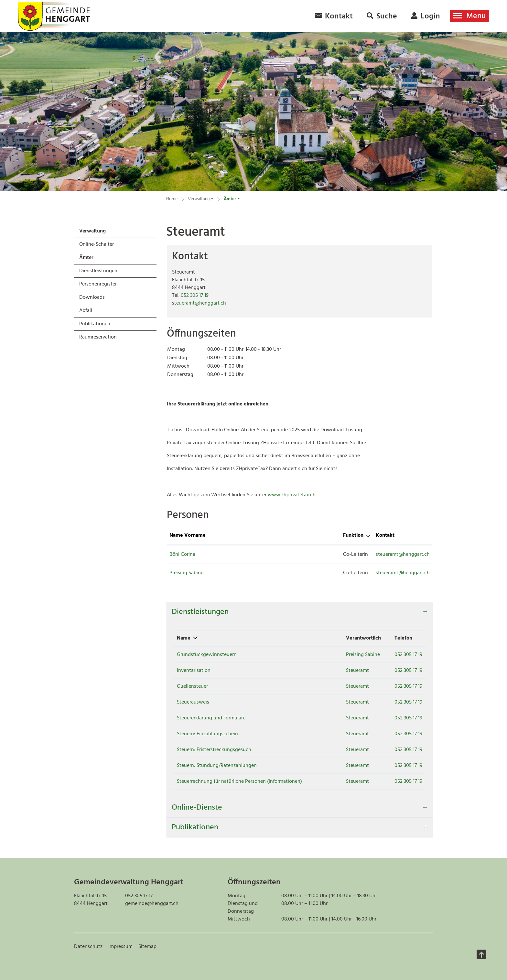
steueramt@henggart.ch (199, 303)
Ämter (96, 259)
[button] (201, 200)
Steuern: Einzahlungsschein (207, 734)
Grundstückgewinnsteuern (207, 655)
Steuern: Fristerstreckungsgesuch (214, 750)
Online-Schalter (97, 244)
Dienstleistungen (98, 271)
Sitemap (147, 947)
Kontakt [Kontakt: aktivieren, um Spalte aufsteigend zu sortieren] (332, 535)
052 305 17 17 (139, 896)
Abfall (86, 311)
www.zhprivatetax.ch (295, 495)
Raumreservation (98, 337)
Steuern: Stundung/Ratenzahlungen (217, 766)
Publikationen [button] (195, 827)
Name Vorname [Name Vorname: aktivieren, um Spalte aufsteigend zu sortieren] (188, 535)
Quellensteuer (192, 686)
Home (172, 199)
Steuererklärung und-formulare (211, 718)
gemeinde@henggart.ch (152, 904)
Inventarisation (194, 671)
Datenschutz (88, 947)
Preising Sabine (186, 573)
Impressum (120, 947)
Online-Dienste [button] (197, 808)
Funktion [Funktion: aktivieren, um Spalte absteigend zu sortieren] (271, 535)
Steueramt (343, 671)
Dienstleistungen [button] (200, 612)
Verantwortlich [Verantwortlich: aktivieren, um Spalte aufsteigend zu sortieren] (349, 638)
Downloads (92, 297)
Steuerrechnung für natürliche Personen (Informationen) (239, 781)
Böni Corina (182, 555)
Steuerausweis (193, 702)
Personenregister (98, 284)
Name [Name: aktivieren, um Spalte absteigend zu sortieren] (184, 638)
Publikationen (95, 324)
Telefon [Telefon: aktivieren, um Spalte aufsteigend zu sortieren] (397, 638)
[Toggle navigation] (470, 16)
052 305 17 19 (195, 296)
